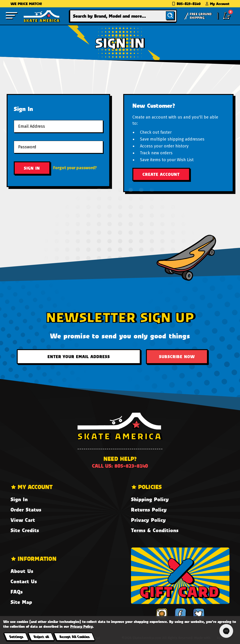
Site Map (21, 602)
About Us (22, 571)
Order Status (26, 510)
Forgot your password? (75, 168)
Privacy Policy (148, 520)
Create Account (161, 174)
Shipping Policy (150, 499)
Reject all (41, 637)
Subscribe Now (177, 357)
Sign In (19, 499)
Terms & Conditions (155, 530)
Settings (16, 637)
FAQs (17, 592)
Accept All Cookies (74, 637)
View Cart (23, 520)
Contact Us (24, 581)
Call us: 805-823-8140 (120, 466)
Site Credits (25, 530)
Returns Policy (149, 510)
